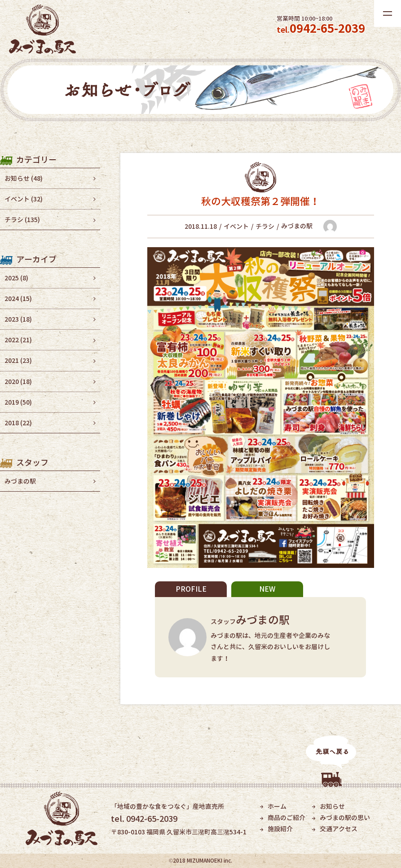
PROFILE (191, 589)
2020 (18, 382)
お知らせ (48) (24, 178)
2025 (16, 278)
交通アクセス (339, 829)
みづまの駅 (20, 481)
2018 (18, 423)
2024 (18, 299)
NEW (267, 589)
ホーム (277, 806)
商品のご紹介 (286, 818)
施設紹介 (280, 829)
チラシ (265, 226)
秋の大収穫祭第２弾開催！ (260, 201)
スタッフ (256, 622)
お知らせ (332, 806)
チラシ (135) (22, 220)
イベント (236, 226)
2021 (18, 360)
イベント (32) (24, 199)
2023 (18, 319)
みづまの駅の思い (345, 818)
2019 (18, 402)
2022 (18, 340)
